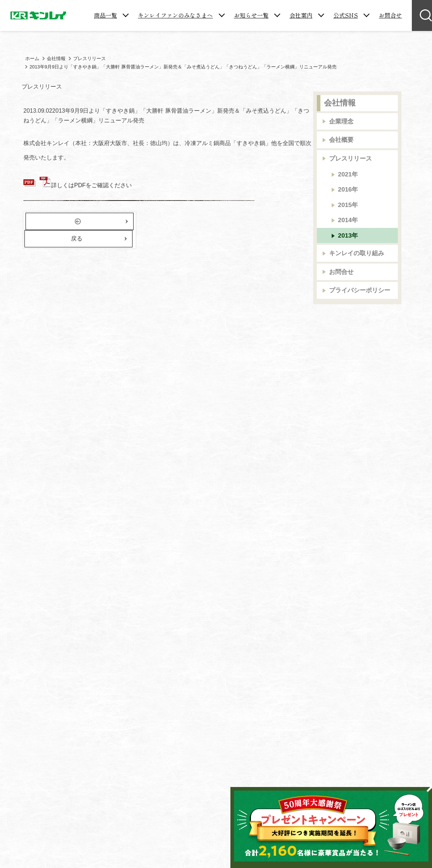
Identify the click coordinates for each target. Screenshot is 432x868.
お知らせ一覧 (251, 15)
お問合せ (390, 15)
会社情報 (340, 103)
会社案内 (301, 15)
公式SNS (346, 15)
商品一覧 (105, 15)
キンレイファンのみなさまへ (175, 15)
